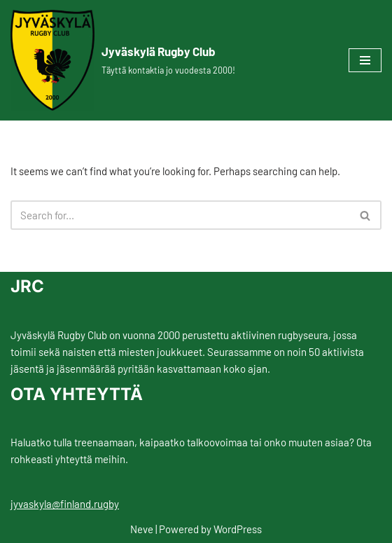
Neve (142, 529)
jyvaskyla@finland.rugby (65, 504)
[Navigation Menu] (365, 60)
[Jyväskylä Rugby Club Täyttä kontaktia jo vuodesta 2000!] (123, 60)
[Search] (180, 215)
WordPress (238, 529)
